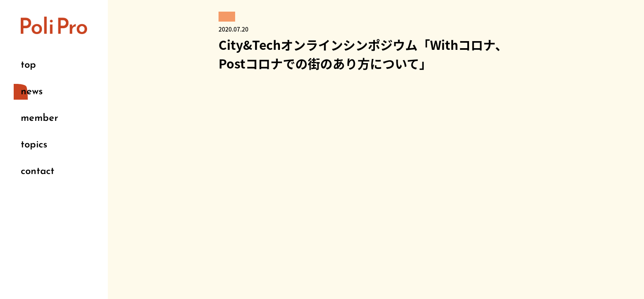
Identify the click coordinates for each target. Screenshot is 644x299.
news (32, 92)
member (39, 118)
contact (38, 172)
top (28, 65)
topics (34, 145)
